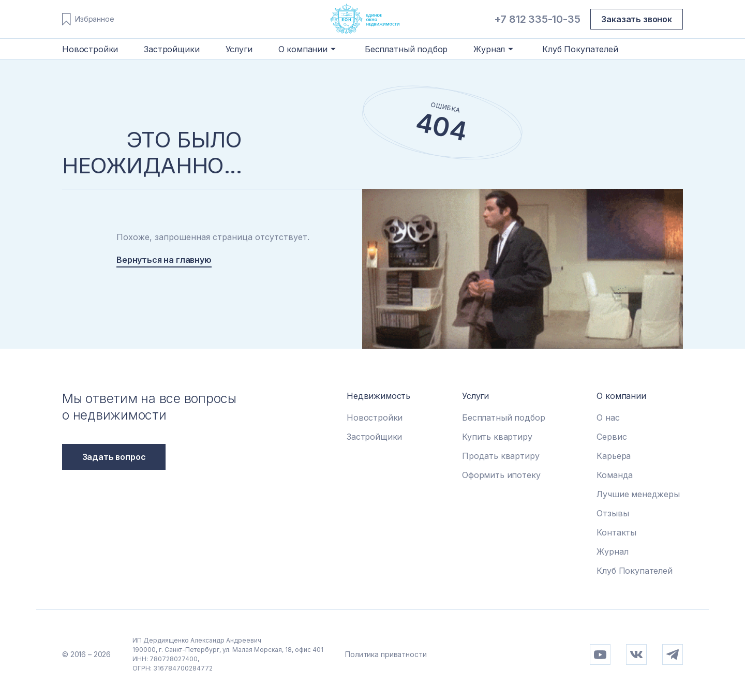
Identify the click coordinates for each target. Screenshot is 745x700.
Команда (615, 475)
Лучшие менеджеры (638, 494)
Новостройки (90, 49)
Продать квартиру (501, 456)
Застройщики (172, 49)
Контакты (616, 532)
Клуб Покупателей (580, 49)
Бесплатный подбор (406, 49)
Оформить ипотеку (501, 475)
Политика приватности (386, 654)
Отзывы (613, 513)
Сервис (612, 437)
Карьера (614, 456)
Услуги (239, 49)
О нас (608, 418)
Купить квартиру (497, 437)
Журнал (612, 552)
